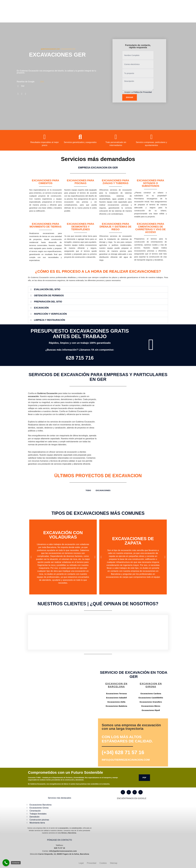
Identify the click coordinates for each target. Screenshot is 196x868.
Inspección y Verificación (50, 314)
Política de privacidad (143, 92)
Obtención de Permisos (49, 296)
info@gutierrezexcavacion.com (126, 760)
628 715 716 (80, 358)
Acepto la (138, 92)
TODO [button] (88, 490)
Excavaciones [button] (103, 490)
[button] (98, 289)
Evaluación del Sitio (47, 289)
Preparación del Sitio (48, 302)
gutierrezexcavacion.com (50, 49)
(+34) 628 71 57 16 (123, 752)
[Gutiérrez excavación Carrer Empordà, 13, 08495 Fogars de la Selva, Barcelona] (62, 691)
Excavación (41, 308)
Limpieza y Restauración (49, 320)
